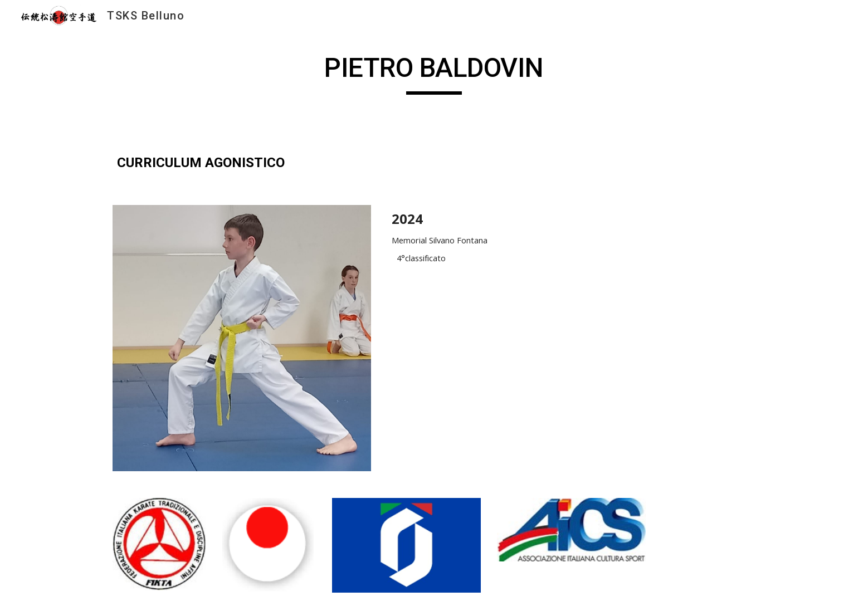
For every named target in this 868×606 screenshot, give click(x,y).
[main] (434, 73)
